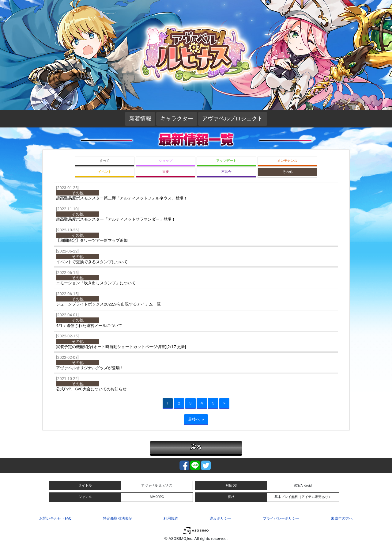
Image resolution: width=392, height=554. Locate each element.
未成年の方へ (342, 518)
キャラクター (177, 119)
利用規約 (171, 518)
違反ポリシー (221, 518)
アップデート (226, 161)
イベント (105, 172)
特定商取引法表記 (118, 518)
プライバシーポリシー (281, 518)
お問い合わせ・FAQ (55, 518)
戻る (196, 447)
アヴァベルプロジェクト (232, 119)
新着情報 (140, 119)
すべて (105, 161)
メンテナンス (287, 161)
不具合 (226, 172)
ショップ (166, 161)
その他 (287, 172)
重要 (166, 172)
